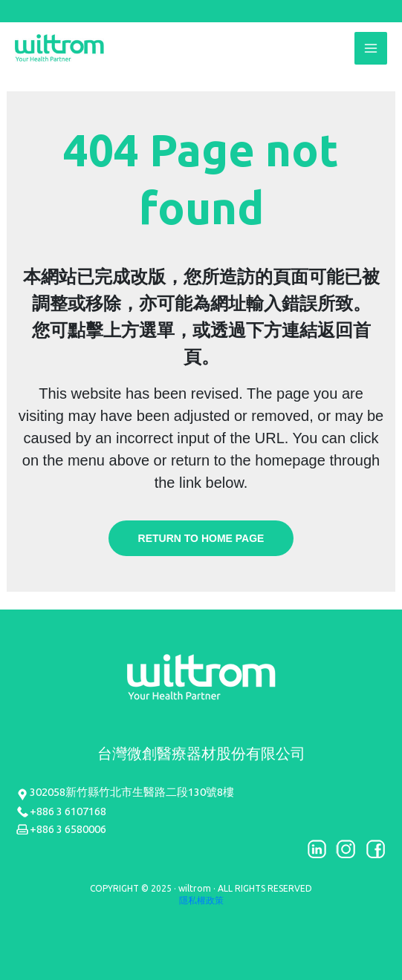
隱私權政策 (201, 900)
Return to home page (201, 538)
